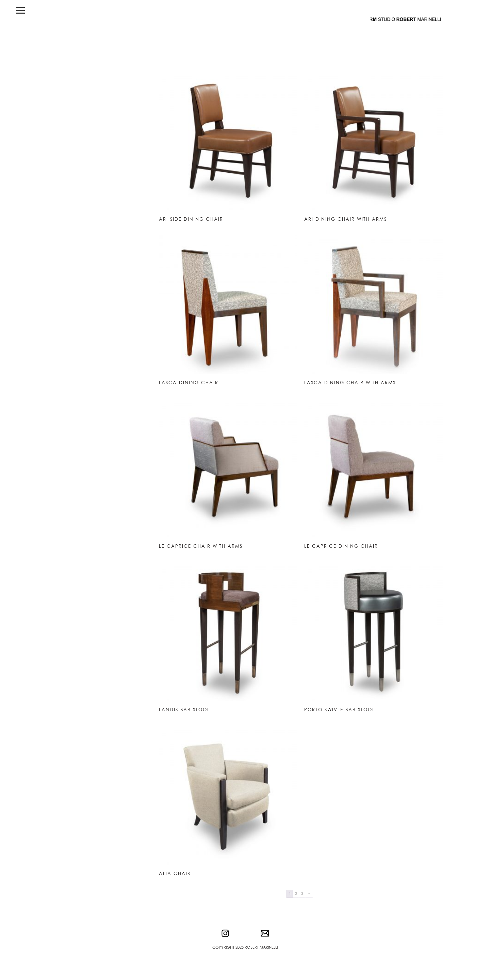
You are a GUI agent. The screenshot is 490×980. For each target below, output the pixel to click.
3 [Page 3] (302, 893)
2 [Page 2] (296, 893)
